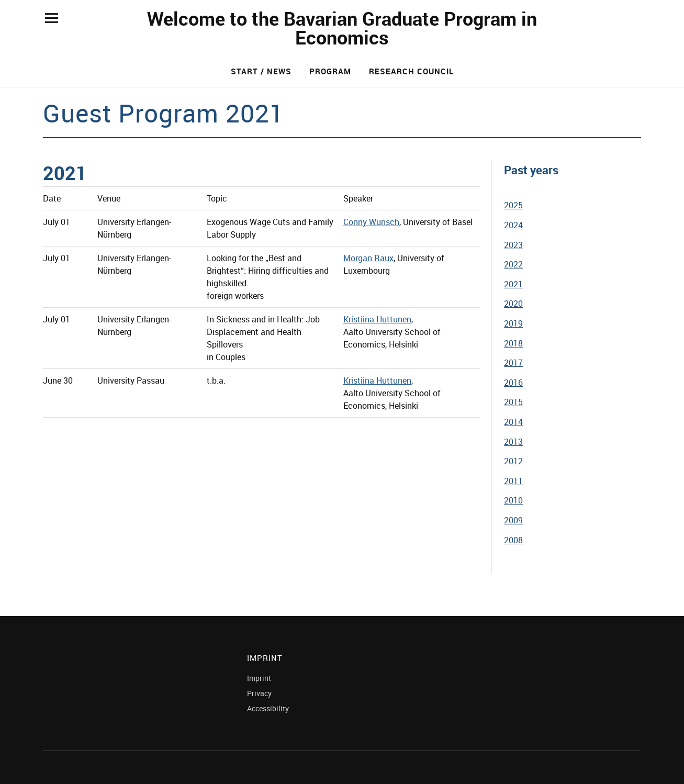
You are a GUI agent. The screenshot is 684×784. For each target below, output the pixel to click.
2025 (513, 205)
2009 (513, 520)
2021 (513, 284)
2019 (513, 323)
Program (330, 71)
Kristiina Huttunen (377, 319)
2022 (513, 264)
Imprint (259, 678)
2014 (513, 422)
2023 (513, 245)
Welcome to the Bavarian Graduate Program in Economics (342, 28)
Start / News (261, 71)
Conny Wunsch (371, 222)
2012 (513, 461)
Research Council (411, 71)
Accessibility (268, 708)
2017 (513, 363)
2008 (513, 540)
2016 (513, 383)
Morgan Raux (368, 258)
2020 (513, 304)
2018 (513, 343)
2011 (513, 481)
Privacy (259, 693)
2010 (513, 500)
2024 (513, 225)
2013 (513, 442)
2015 (513, 402)
